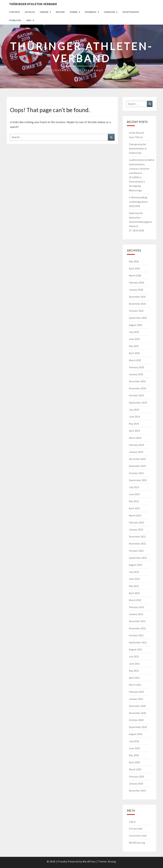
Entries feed (136, 829)
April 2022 (134, 593)
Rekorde (60, 12)
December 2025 (137, 297)
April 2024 (134, 431)
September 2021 (138, 642)
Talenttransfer (131, 12)
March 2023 (135, 515)
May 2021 (134, 671)
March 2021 (135, 685)
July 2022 (134, 572)
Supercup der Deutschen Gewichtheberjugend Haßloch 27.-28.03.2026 (140, 222)
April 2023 (134, 508)
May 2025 (134, 346)
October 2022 (136, 551)
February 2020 (136, 777)
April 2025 (134, 353)
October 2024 (136, 395)
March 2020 (135, 769)
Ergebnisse (91, 12)
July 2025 (134, 332)
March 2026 (135, 275)
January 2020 (136, 784)
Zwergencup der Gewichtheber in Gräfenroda (138, 148)
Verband (44, 12)
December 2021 (137, 621)
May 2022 (134, 586)
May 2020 (134, 755)
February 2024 (136, 445)
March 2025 (135, 360)
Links (29, 20)
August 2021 (136, 649)
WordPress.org (137, 843)
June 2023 (134, 494)
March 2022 (135, 600)
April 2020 (134, 762)
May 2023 (134, 501)
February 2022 (136, 607)
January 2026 (136, 290)
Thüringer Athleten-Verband (33, 4)
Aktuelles (30, 12)
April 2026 (134, 268)
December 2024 (137, 381)
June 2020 (134, 748)
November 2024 (137, 388)
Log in (132, 822)
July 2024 (134, 410)
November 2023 (137, 466)
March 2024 (135, 438)
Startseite (14, 12)
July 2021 (134, 656)
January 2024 (136, 452)
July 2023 (134, 487)
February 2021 (136, 692)
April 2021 (134, 678)
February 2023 (136, 522)
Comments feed (138, 836)
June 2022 (134, 579)
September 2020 (138, 727)
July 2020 (134, 741)
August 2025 (136, 325)
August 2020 (136, 734)
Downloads (15, 20)
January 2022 (136, 614)
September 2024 (138, 403)
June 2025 (134, 339)
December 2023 (137, 459)
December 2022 (137, 537)
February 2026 (136, 282)
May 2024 (134, 424)
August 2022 (136, 565)
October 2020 (136, 720)
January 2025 (136, 374)
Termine (74, 12)
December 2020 (137, 706)
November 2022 (137, 544)
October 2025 (136, 311)
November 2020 (137, 713)
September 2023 (138, 480)
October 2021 (136, 635)
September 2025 (138, 318)
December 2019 (137, 791)
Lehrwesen (110, 12)
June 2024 (134, 417)
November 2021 (137, 628)
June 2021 (134, 664)
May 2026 (134, 261)
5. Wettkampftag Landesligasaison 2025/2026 (138, 202)
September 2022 (138, 558)
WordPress (89, 861)
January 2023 (136, 529)
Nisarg (112, 861)
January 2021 (136, 699)
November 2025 (137, 304)
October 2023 (136, 473)
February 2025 (136, 367)
